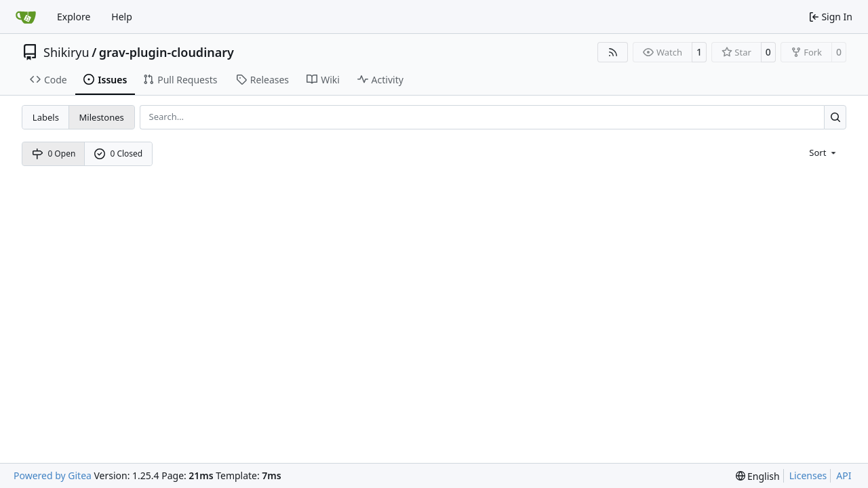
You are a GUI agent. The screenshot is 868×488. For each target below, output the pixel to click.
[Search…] (835, 117)
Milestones (102, 117)
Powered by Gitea (53, 475)
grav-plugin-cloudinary (166, 52)
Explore (74, 17)
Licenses (808, 475)
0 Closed (119, 154)
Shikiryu (66, 52)
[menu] (824, 152)
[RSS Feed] (613, 52)
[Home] (26, 17)
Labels (46, 117)
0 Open (54, 154)
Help (122, 17)
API (844, 475)
